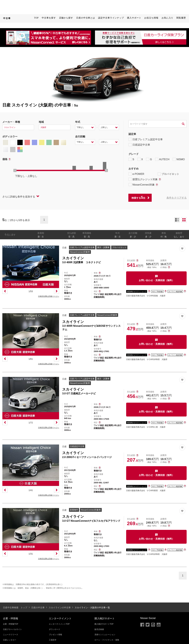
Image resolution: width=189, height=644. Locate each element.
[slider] (15, 170)
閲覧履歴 (181, 18)
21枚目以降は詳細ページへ (49, 296)
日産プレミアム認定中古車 (146, 139)
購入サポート (134, 18)
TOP (36, 18)
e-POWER (136, 174)
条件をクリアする (177, 198)
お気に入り (168, 18)
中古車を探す (49, 18)
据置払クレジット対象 (145, 179)
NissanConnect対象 (143, 185)
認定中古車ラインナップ (111, 18)
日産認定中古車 (139, 145)
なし (176, 237)
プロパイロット (168, 174)
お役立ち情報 (151, 18)
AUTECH (162, 159)
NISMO (179, 159)
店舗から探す (66, 18)
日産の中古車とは (86, 18)
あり (182, 237)
